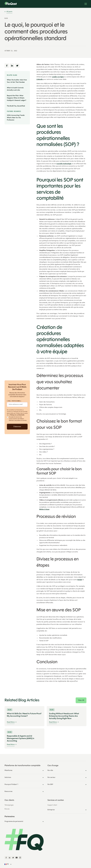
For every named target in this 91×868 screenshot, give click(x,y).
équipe (80, 580)
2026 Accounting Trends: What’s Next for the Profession (16, 118)
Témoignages (9, 805)
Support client (52, 805)
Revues (7, 809)
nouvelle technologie (64, 164)
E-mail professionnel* (14, 401)
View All (81, 700)
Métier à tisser (44, 509)
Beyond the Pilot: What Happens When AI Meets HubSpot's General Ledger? (17, 98)
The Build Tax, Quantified (16, 106)
